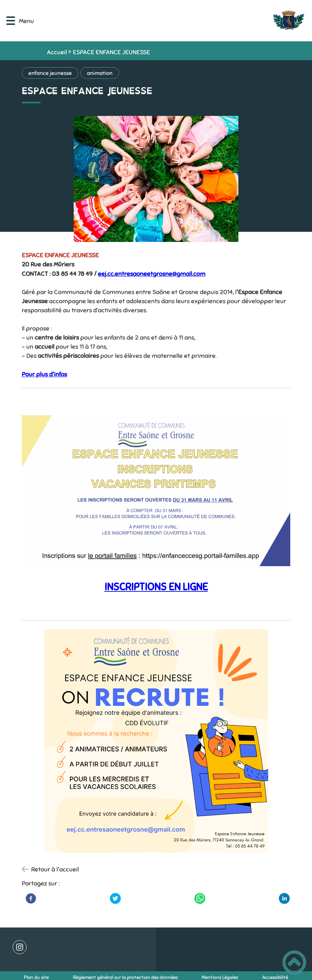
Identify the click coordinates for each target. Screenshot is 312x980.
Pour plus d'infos (44, 374)
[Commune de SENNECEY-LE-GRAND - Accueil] (175, 21)
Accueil (57, 52)
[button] (11, 21)
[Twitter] (115, 898)
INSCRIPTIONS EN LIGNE (156, 587)
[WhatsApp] (200, 898)
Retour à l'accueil (55, 869)
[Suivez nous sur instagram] (20, 947)
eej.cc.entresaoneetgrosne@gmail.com (152, 274)
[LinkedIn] (284, 898)
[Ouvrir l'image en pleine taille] (156, 180)
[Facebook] (31, 898)
